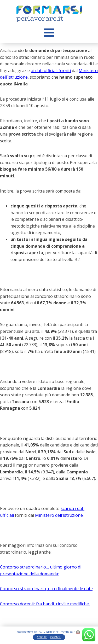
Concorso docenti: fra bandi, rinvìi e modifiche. (45, 604)
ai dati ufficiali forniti (51, 71)
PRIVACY (56, 637)
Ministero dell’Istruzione (59, 515)
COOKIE (42, 637)
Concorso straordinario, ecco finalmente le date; (47, 589)
